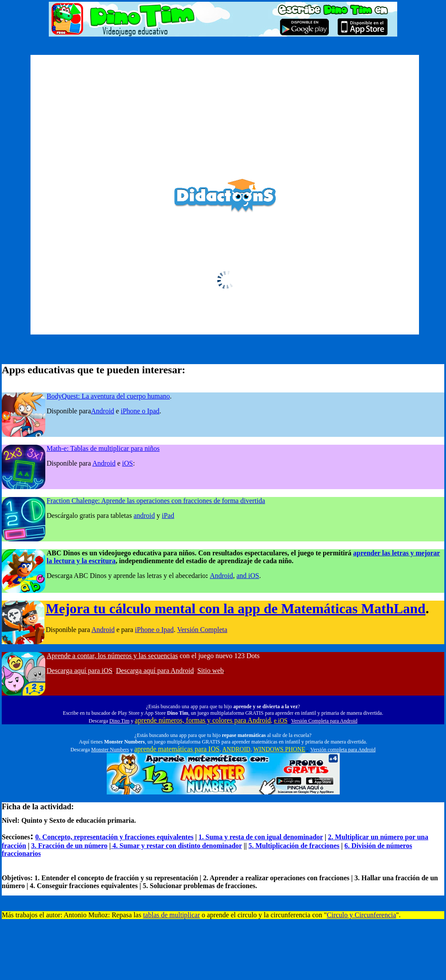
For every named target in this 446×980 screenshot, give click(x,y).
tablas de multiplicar (171, 915)
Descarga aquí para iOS (79, 671)
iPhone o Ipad (140, 411)
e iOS (281, 721)
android (144, 515)
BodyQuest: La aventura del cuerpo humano (108, 396)
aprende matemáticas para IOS (177, 749)
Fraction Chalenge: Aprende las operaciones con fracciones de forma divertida (156, 501)
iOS (127, 463)
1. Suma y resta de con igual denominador (261, 837)
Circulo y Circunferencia (361, 915)
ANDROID (236, 749)
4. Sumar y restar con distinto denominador (176, 846)
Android (103, 411)
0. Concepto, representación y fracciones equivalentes (114, 837)
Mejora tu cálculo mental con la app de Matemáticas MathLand (236, 608)
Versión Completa (202, 630)
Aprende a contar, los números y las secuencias (112, 656)
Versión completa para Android (343, 750)
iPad (168, 515)
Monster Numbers (110, 750)
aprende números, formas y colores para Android (203, 720)
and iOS (248, 576)
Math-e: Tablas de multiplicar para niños (103, 448)
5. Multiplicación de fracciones (294, 846)
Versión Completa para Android (324, 721)
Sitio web (211, 671)
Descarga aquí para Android (155, 671)
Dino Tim (119, 721)
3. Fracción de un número (69, 846)
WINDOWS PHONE (279, 749)
